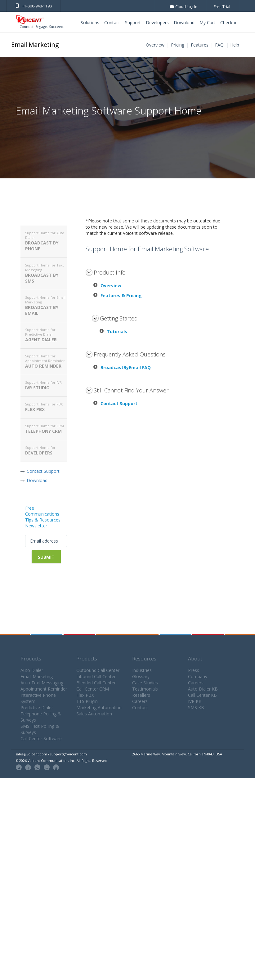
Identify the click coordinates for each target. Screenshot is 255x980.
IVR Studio (46, 385)
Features (200, 45)
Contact (112, 22)
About (195, 659)
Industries (142, 670)
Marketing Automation (99, 707)
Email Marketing (35, 45)
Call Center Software (41, 738)
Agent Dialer (46, 335)
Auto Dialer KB (203, 689)
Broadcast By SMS (46, 273)
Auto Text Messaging (42, 683)
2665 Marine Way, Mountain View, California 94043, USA (177, 754)
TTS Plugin (87, 701)
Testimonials (145, 689)
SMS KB (196, 707)
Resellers (141, 695)
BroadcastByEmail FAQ (126, 367)
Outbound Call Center (98, 670)
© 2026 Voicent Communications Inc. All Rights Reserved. (62, 761)
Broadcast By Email (46, 306)
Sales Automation (94, 714)
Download (184, 22)
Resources (144, 659)
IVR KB (195, 701)
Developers (157, 22)
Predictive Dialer (37, 707)
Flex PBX (46, 407)
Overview (155, 45)
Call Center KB (202, 695)
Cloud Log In (183, 7)
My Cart (207, 22)
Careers (140, 701)
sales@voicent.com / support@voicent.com (51, 754)
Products (31, 659)
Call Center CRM (93, 689)
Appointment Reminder (44, 689)
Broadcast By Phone (46, 241)
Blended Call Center (96, 683)
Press (194, 670)
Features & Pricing (121, 295)
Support (133, 22)
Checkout (230, 22)
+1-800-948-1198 (34, 6)
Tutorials (117, 331)
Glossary (141, 676)
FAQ (219, 45)
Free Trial (222, 7)
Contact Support (43, 471)
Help (235, 45)
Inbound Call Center (96, 676)
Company (198, 676)
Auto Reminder (46, 361)
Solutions (90, 22)
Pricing (178, 45)
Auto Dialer (32, 670)
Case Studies (145, 683)
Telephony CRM (46, 429)
